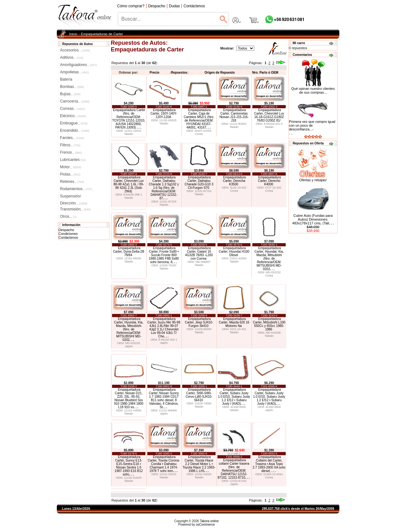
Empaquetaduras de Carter (102, 34)
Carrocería (75, 101)
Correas (73, 109)
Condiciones (68, 234)
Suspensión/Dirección (74, 197)
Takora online (209, 521)
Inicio (73, 34)
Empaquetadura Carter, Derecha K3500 (234, 181)
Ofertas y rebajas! (313, 180)
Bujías (70, 94)
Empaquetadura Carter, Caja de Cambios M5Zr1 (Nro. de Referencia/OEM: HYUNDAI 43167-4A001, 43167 (199, 119)
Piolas (70, 174)
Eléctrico (73, 116)
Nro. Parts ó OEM (265, 73)
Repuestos (179, 73)
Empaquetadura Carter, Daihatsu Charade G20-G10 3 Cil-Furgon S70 (199, 183)
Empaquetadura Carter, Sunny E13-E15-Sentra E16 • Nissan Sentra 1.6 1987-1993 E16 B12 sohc (129, 466)
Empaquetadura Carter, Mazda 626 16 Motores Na (234, 322)
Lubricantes (73, 160)
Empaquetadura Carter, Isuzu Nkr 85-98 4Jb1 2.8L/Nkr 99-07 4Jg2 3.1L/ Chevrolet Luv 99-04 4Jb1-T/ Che (164, 328)
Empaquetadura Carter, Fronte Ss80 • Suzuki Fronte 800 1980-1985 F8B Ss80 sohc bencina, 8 (164, 255)
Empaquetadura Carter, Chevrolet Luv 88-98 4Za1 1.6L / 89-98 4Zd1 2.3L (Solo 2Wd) (129, 184)
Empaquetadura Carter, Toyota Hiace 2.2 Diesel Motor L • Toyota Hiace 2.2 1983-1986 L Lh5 (199, 464)
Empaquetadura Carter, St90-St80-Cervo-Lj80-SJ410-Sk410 (199, 395)
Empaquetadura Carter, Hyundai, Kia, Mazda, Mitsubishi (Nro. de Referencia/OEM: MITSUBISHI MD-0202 (269, 259)
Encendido (75, 130)
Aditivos (72, 57)
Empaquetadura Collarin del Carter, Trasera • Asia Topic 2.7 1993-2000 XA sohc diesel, (269, 464)
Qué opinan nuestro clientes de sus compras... (313, 89)
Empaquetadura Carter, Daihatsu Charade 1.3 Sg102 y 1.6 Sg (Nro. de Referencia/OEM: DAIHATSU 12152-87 (164, 188)
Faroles (72, 138)
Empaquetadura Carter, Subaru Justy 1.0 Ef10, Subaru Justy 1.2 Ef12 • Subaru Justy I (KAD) (234, 397)
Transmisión (75, 209)
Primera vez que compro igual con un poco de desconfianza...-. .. (312, 127)
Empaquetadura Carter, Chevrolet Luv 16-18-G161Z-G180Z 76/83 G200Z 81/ (269, 115)
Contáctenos (68, 237)
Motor (71, 167)
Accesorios (75, 50)
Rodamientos (76, 189)
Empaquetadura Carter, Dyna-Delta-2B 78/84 (129, 252)
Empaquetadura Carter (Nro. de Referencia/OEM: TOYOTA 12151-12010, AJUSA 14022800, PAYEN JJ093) (129, 119)
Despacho (66, 230)
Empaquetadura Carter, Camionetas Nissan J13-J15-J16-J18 (234, 115)
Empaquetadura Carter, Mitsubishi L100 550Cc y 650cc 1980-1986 (269, 324)
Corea (199, 134)
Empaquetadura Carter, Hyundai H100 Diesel (234, 252)
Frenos (71, 152)
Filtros (70, 145)
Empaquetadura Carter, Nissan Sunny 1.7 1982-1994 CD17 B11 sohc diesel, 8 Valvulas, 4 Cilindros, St (164, 398)
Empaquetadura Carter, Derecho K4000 (269, 181)
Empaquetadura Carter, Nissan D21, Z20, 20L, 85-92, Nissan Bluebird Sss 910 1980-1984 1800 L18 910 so (129, 398)
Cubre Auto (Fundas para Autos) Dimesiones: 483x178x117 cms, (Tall (313, 219)
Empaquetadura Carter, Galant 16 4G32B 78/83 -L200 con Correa (199, 253)
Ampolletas (74, 72)
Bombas (72, 87)
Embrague (74, 123)
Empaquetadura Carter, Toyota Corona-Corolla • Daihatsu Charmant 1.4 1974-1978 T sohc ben (164, 464)
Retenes (72, 182)
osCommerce (205, 525)
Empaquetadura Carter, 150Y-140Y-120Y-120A (164, 113)
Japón (129, 346)
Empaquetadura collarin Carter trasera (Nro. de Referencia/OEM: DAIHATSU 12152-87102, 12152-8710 (234, 469)
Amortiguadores (78, 65)
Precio (154, 73)
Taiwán (129, 134)
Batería (66, 79)
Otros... (68, 216)
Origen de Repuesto (220, 73)
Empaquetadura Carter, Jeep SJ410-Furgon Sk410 (199, 322)
